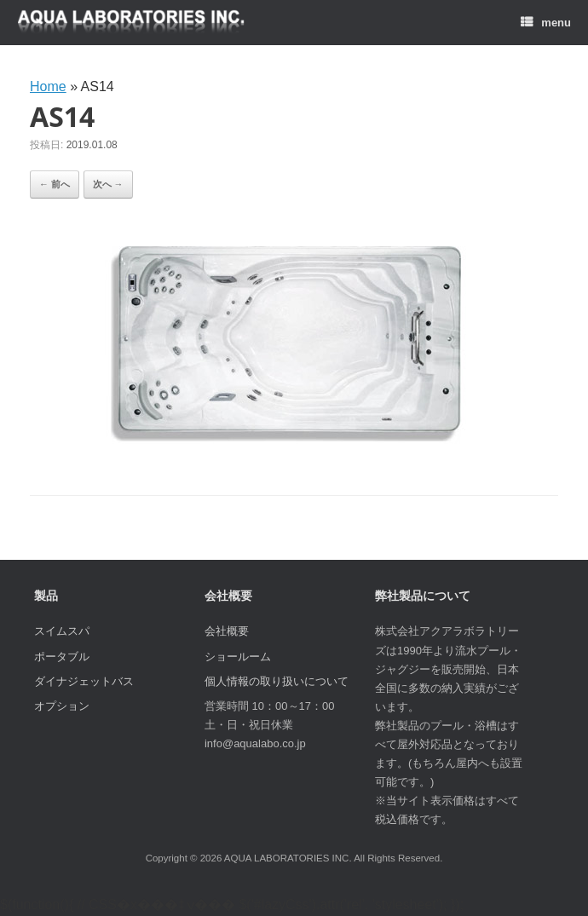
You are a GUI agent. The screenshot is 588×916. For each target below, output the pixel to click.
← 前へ (55, 184)
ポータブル (62, 657)
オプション (62, 706)
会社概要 (227, 631)
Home (48, 86)
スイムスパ (62, 631)
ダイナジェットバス (84, 681)
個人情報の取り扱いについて (277, 681)
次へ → (108, 184)
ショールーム (238, 657)
